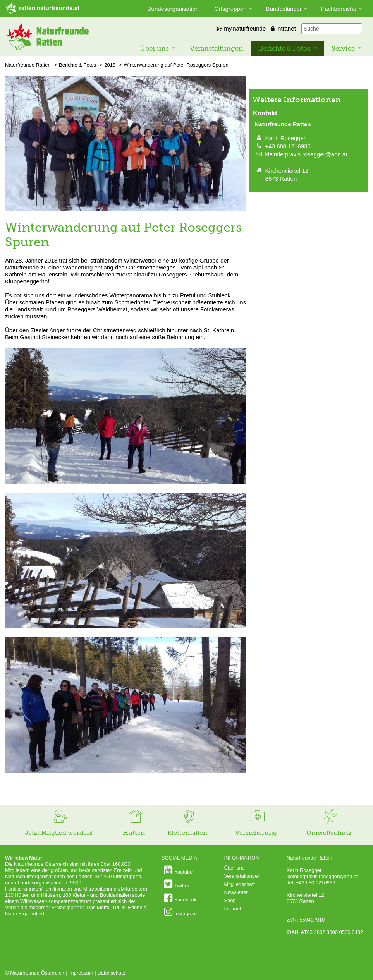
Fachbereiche (339, 9)
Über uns (154, 48)
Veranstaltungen (217, 48)
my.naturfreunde (241, 28)
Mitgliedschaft (239, 884)
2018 (110, 65)
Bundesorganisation (173, 9)
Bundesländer (284, 9)
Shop (230, 900)
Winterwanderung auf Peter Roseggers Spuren (176, 65)
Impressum (81, 973)
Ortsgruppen (230, 9)
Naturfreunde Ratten (28, 65)
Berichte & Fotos (285, 48)
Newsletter (236, 892)
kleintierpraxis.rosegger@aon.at (306, 154)
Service (343, 48)
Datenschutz (111, 973)
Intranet (283, 28)
